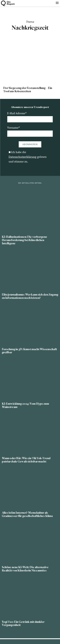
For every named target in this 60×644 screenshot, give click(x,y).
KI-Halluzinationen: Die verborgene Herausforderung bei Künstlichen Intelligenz (25, 240)
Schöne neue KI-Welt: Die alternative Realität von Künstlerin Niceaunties (25, 569)
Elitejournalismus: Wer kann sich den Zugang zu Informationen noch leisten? (30, 296)
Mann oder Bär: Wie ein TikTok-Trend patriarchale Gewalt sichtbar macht (26, 460)
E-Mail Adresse (17, 114)
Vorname (14, 128)
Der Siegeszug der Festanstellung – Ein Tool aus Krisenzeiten (28, 90)
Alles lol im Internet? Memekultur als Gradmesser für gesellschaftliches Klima (27, 514)
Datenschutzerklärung (23, 157)
